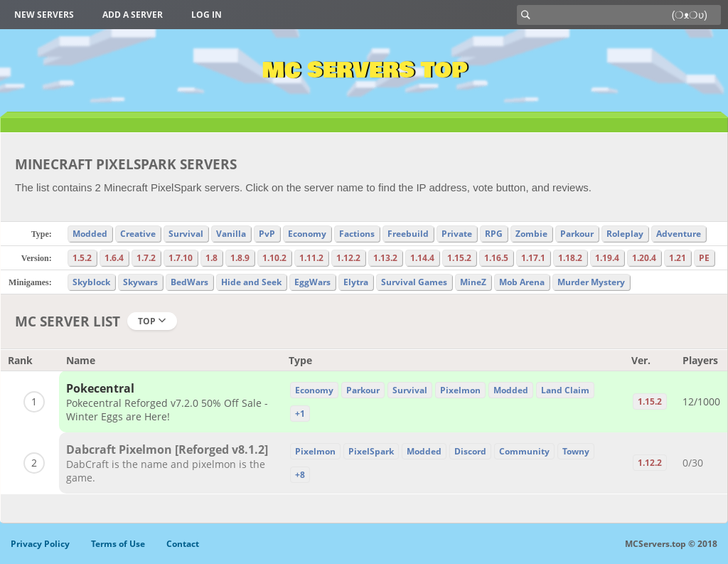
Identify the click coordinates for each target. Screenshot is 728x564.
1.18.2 (570, 258)
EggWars (312, 282)
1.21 (678, 258)
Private (457, 234)
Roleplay (625, 234)
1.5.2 (82, 258)
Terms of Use (118, 544)
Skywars (140, 282)
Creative (138, 234)
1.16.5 (496, 258)
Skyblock (91, 282)
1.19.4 (607, 258)
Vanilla (231, 234)
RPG (494, 234)
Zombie (531, 234)
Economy (307, 234)
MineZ (473, 282)
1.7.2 (146, 258)
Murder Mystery (591, 282)
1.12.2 (348, 258)
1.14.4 (422, 258)
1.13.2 (385, 258)
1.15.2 (459, 258)
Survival (186, 234)
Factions (357, 234)
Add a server (133, 15)
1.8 (212, 258)
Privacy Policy (40, 544)
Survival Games (414, 282)
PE (704, 258)
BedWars (189, 282)
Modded (90, 234)
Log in (207, 15)
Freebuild (408, 234)
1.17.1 (533, 258)
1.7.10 (181, 258)
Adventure (679, 234)
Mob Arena (522, 282)
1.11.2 (311, 258)
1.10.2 (274, 258)
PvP (267, 234)
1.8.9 (240, 258)
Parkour (577, 234)
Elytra (356, 282)
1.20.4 (644, 258)
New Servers (44, 15)
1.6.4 (114, 258)
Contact (183, 544)
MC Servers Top (364, 70)
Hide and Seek (251, 282)
